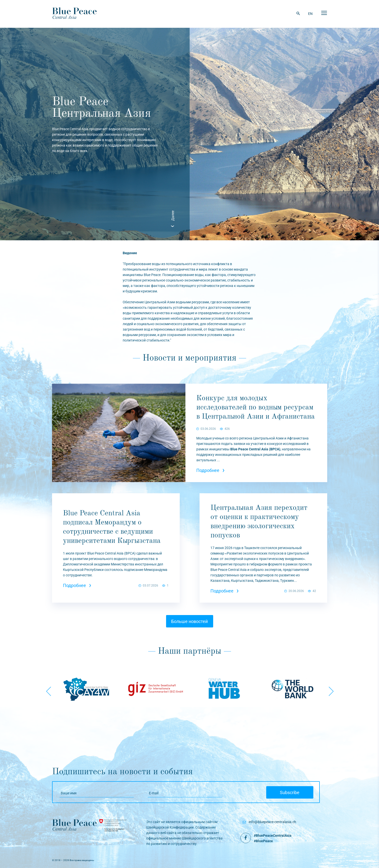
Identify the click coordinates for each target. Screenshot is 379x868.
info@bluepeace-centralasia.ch (272, 822)
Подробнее (210, 470)
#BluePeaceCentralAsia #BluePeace (273, 838)
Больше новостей (189, 621)
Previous (48, 689)
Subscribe (290, 792)
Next (331, 689)
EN (310, 14)
